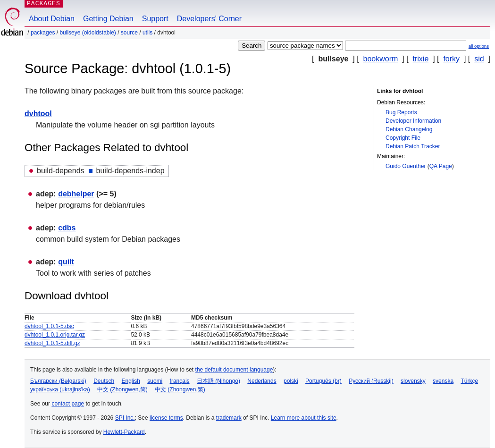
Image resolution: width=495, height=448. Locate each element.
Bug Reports (401, 112)
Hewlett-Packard (124, 432)
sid (479, 59)
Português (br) (323, 381)
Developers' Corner (209, 19)
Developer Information (413, 121)
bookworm (381, 59)
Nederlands (262, 381)
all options (479, 46)
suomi (155, 381)
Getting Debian (108, 19)
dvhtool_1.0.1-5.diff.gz (52, 343)
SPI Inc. (125, 418)
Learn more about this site (304, 418)
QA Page (441, 166)
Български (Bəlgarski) (58, 381)
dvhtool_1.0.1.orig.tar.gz (55, 335)
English (131, 381)
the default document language (234, 370)
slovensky (413, 381)
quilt (66, 262)
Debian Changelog (409, 129)
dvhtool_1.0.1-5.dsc (49, 326)
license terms (166, 418)
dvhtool (38, 114)
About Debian (52, 19)
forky (451, 59)
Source (129, 33)
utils (147, 33)
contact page (68, 404)
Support (155, 19)
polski (291, 381)
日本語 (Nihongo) (218, 381)
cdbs (67, 228)
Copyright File (403, 138)
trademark (229, 418)
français (180, 381)
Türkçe (469, 381)
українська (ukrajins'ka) (60, 389)
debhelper (76, 194)
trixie (421, 59)
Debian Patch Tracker (413, 146)
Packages (43, 33)
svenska (443, 381)
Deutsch (104, 381)
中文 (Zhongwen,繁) (180, 389)
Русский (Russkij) (371, 381)
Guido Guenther (406, 166)
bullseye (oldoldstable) (88, 33)
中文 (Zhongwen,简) (122, 389)
